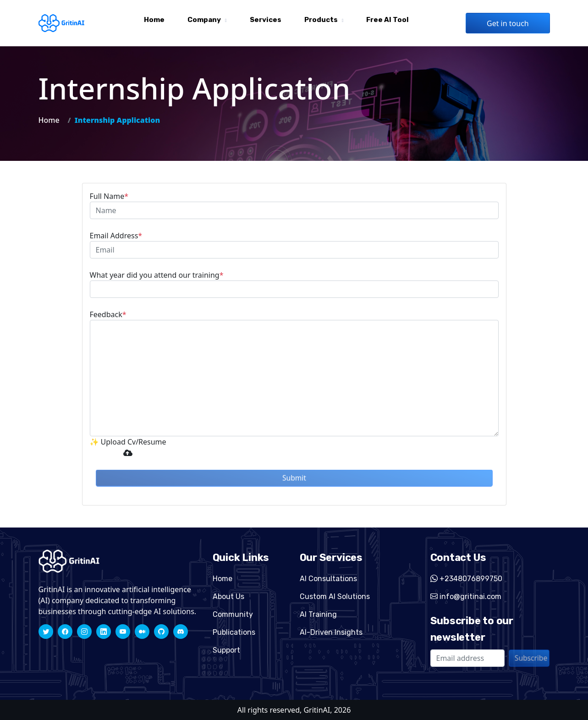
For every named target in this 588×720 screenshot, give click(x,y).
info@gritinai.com (466, 596)
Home (154, 20)
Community (233, 614)
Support (226, 650)
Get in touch (508, 23)
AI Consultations (328, 579)
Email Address (116, 236)
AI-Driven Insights (331, 632)
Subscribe (531, 658)
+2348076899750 (466, 579)
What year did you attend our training (157, 275)
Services (266, 20)
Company (204, 20)
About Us (228, 596)
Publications (234, 632)
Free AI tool (387, 20)
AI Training (318, 614)
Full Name (109, 196)
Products (321, 20)
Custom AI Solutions (335, 596)
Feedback (108, 314)
